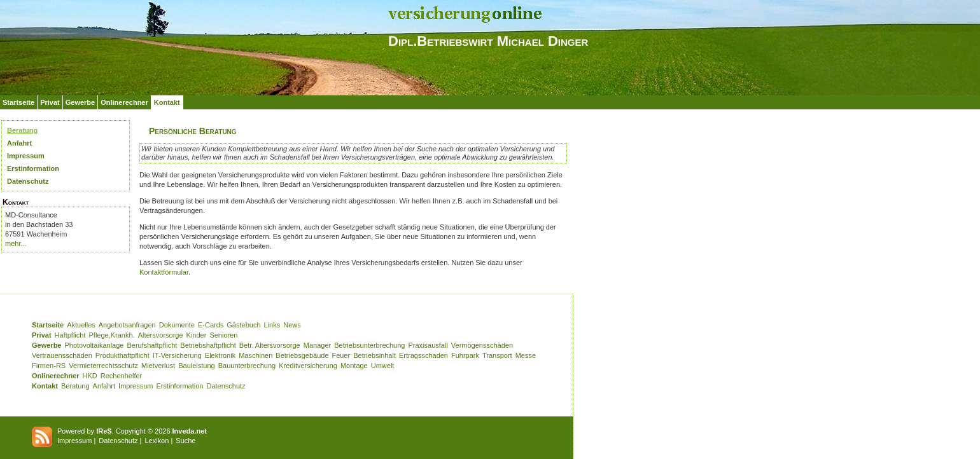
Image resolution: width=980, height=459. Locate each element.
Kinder (197, 335)
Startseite (18, 102)
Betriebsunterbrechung (369, 345)
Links (272, 325)
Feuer (341, 355)
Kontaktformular (164, 272)
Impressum (26, 156)
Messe (526, 355)
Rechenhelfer (121, 376)
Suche (185, 441)
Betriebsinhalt (374, 355)
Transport (497, 355)
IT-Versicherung (177, 355)
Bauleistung (197, 366)
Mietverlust (158, 366)
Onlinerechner (124, 102)
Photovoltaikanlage (94, 345)
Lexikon (157, 441)
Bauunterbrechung (247, 366)
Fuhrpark (465, 355)
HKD (90, 376)
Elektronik (220, 355)
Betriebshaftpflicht (208, 345)
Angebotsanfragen (127, 325)
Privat (50, 102)
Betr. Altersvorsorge (270, 345)
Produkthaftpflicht (122, 355)
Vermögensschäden (482, 345)
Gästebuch (243, 325)
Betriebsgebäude (302, 355)
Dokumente (177, 325)
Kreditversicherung (308, 366)
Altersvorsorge (161, 335)
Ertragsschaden (423, 355)
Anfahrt (19, 143)
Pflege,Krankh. (112, 335)
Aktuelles (81, 325)
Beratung (22, 130)
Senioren (223, 335)
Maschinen (255, 355)
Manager (317, 345)
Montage (354, 366)
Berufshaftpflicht (152, 345)
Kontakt (167, 102)
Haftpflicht (70, 335)
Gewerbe (80, 102)
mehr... (16, 243)
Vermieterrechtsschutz (103, 366)
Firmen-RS (49, 366)
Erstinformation (33, 168)
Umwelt (383, 366)
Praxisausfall (428, 345)
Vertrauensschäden (62, 355)
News (292, 325)
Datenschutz (28, 181)
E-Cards (211, 325)
